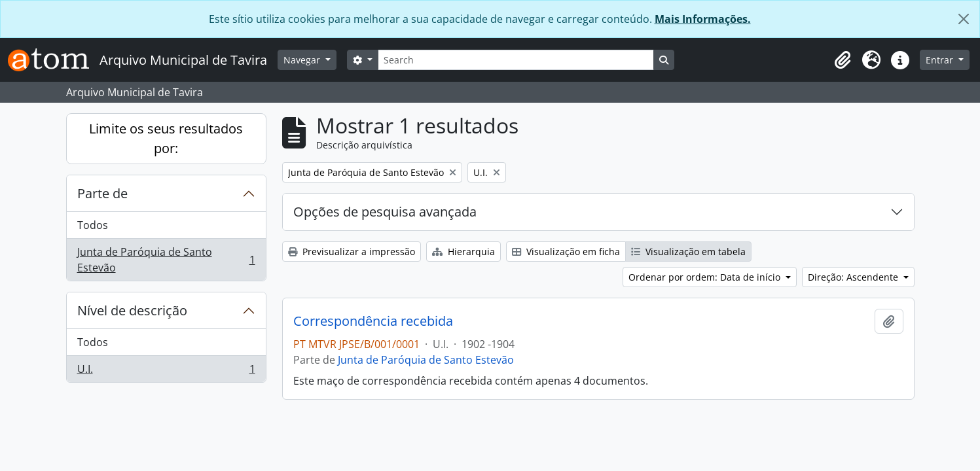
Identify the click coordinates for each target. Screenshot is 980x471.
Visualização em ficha (566, 252)
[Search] (516, 60)
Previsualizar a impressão (352, 252)
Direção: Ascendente (854, 277)
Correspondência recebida (373, 321)
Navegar (303, 60)
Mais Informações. (703, 19)
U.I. (166, 372)
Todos (93, 225)
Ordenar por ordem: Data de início (706, 277)
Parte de (102, 193)
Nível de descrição (132, 310)
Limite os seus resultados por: (166, 138)
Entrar (941, 60)
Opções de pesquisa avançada (385, 212)
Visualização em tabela (688, 252)
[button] (843, 60)
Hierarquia (463, 252)
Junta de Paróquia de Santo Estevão (166, 260)
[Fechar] (964, 19)
